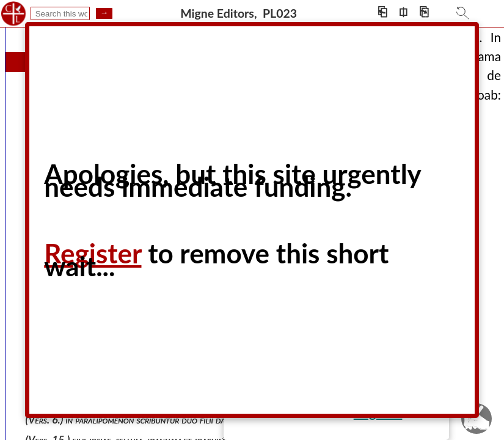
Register (93, 253)
